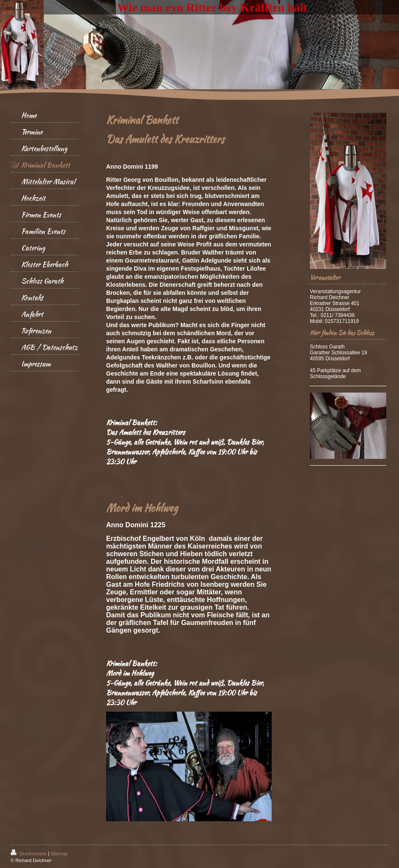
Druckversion (29, 854)
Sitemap (59, 854)
